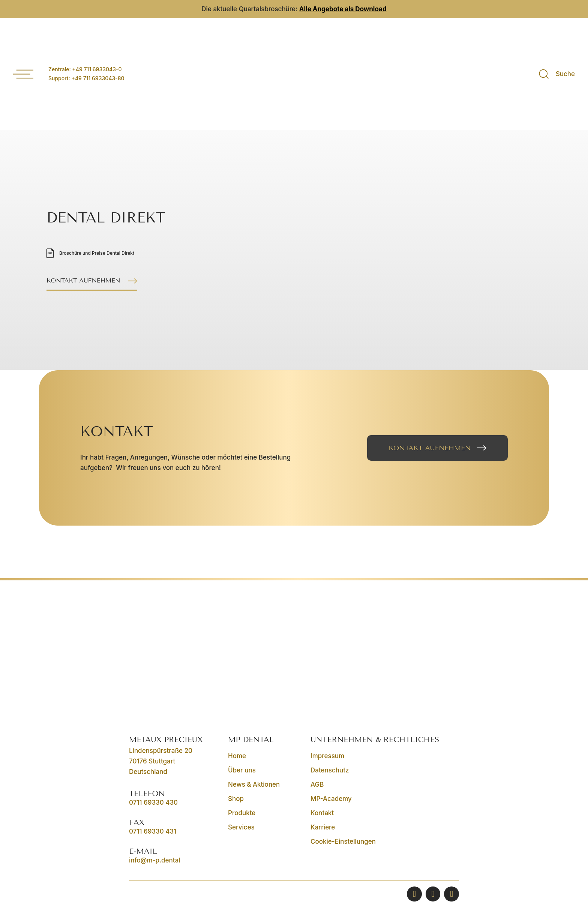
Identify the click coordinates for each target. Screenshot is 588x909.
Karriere (323, 827)
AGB (317, 784)
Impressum (327, 756)
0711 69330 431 (153, 831)
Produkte (242, 813)
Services (241, 827)
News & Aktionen (254, 784)
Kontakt (322, 813)
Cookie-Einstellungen (343, 841)
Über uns (242, 770)
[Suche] (544, 74)
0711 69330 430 (153, 802)
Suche (565, 74)
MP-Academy (331, 799)
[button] (94, 282)
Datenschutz (330, 770)
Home (237, 756)
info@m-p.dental (155, 860)
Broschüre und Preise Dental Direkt (97, 253)
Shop (236, 799)
